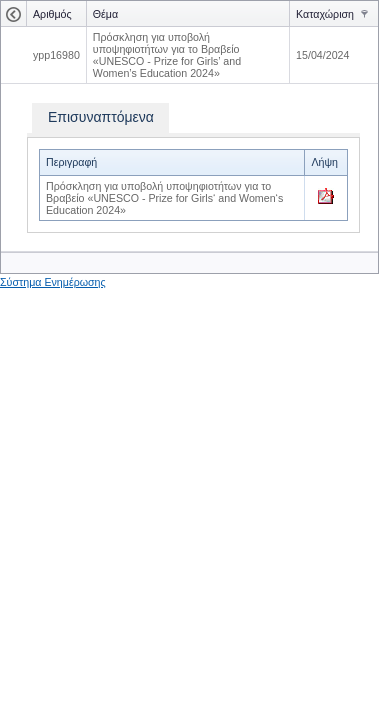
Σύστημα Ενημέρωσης (53, 282)
